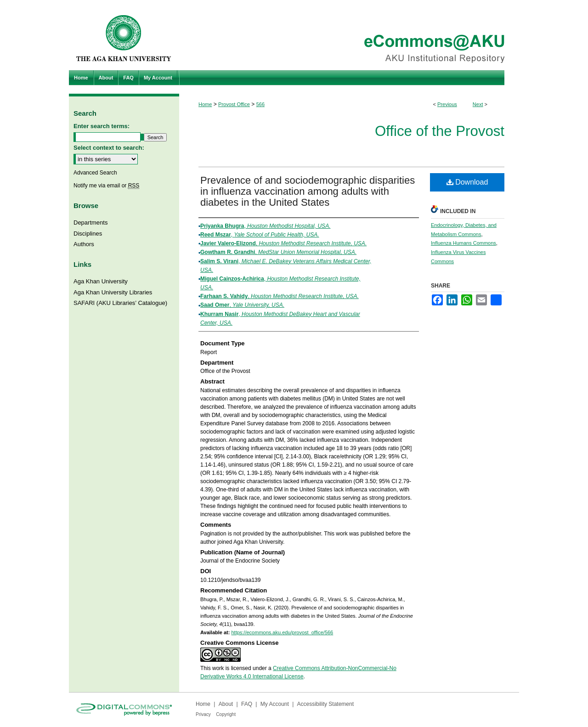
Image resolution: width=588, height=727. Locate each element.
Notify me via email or (106, 186)
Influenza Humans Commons (464, 243)
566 (260, 104)
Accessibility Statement (325, 704)
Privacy (203, 714)
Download (467, 182)
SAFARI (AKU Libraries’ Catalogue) (120, 303)
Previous (447, 104)
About (226, 704)
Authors (84, 244)
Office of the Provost (440, 131)
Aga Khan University (101, 281)
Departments (90, 223)
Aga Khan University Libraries (113, 292)
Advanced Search (95, 173)
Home (205, 104)
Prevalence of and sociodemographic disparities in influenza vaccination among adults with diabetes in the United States (308, 191)
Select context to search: (109, 148)
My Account (275, 704)
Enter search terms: (102, 126)
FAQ (247, 704)
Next (478, 104)
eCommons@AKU (349, 35)
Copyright (226, 714)
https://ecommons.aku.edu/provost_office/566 (282, 632)
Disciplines (88, 234)
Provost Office (234, 104)
